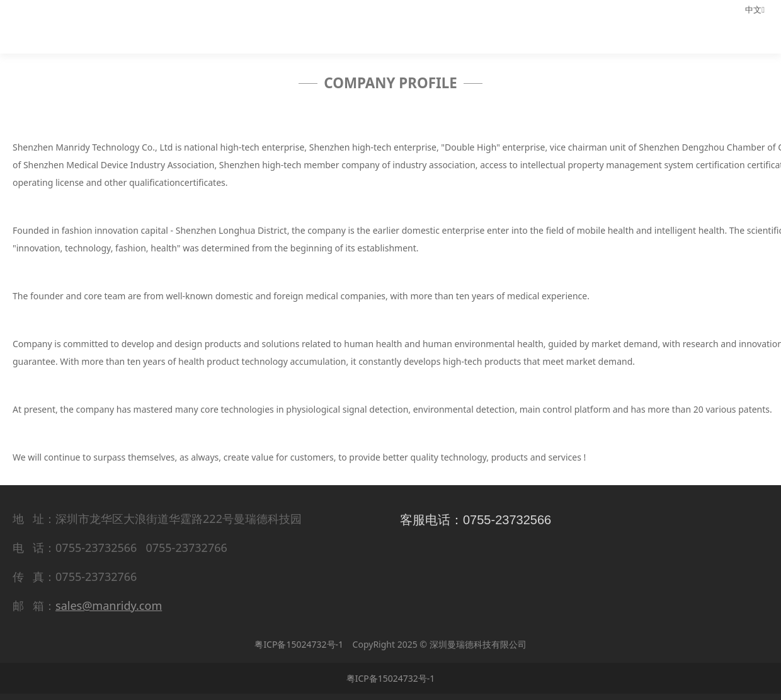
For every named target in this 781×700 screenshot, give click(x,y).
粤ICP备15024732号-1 (299, 644)
